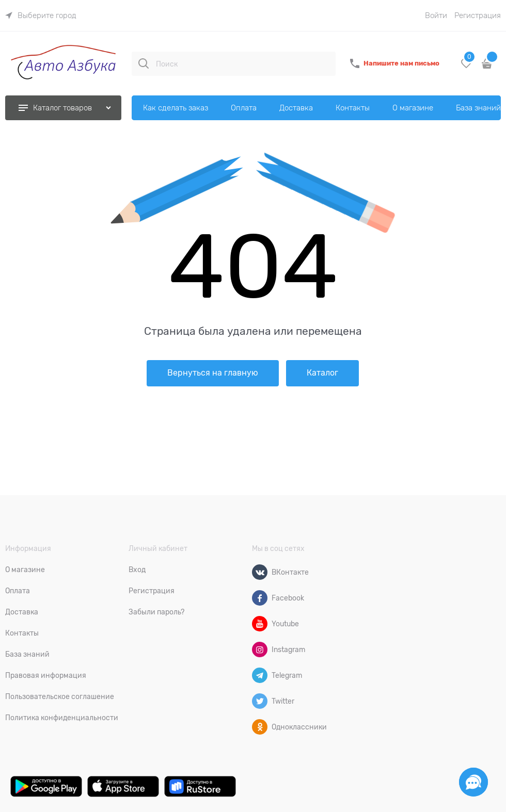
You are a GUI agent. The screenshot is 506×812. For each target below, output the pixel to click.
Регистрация (478, 15)
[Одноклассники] (260, 727)
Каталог (322, 373)
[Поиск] (144, 63)
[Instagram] (260, 649)
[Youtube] (260, 624)
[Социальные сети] (473, 782)
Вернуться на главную (213, 373)
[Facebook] (260, 598)
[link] (41, 15)
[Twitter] (260, 701)
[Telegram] (260, 675)
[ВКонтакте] (260, 572)
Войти (436, 15)
